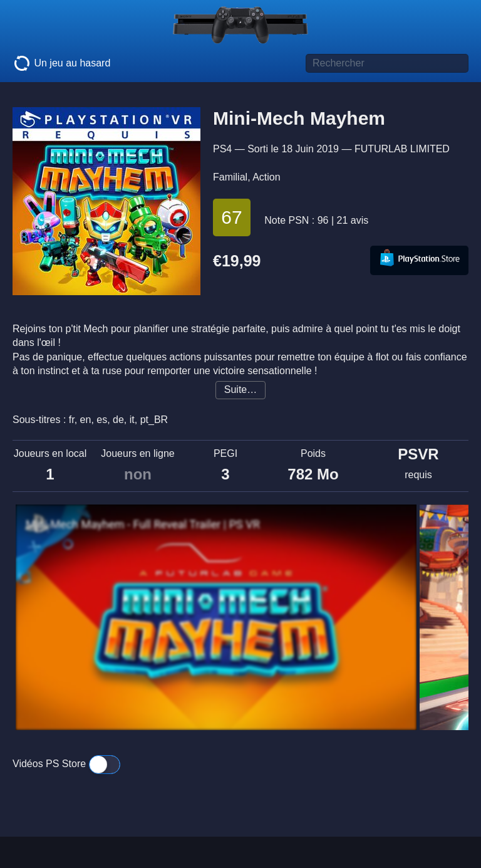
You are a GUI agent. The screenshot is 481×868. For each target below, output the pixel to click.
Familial (230, 177)
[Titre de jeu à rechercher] (387, 63)
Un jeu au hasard (61, 63)
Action (266, 177)
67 (231, 217)
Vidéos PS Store (66, 764)
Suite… (240, 390)
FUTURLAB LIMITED (402, 149)
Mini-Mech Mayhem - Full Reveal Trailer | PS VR (143, 525)
